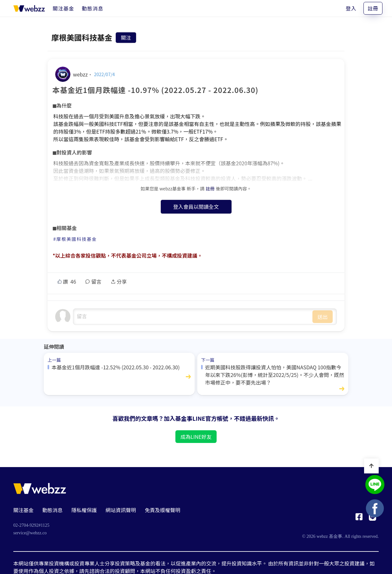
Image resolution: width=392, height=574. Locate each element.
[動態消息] (93, 8)
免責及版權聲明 (162, 510)
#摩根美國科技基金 (75, 239)
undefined (193, 317)
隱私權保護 (84, 510)
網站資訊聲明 (121, 510)
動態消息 (53, 510)
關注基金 (23, 510)
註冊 (373, 8)
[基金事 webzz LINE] (375, 485)
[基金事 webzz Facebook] (359, 518)
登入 (351, 8)
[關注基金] (63, 8)
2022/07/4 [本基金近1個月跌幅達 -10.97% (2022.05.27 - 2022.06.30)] (105, 74)
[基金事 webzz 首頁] (29, 8)
